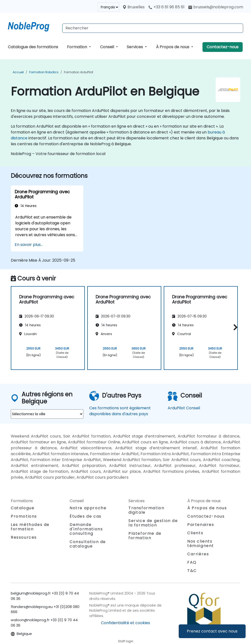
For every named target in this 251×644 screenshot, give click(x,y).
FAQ (192, 562)
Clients (195, 533)
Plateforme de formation (145, 536)
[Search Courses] (153, 28)
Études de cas (86, 516)
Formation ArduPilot (79, 72)
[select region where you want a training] (47, 414)
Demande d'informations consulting (86, 529)
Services (135, 47)
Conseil (107, 47)
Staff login (126, 641)
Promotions (24, 516)
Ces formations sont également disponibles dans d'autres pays (120, 411)
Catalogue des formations (33, 47)
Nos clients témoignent (201, 543)
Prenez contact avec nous (212, 631)
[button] (234, 327)
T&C (192, 571)
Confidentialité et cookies (125, 623)
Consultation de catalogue (88, 544)
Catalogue (23, 508)
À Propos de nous (173, 47)
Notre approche (88, 508)
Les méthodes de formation (30, 527)
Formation (77, 47)
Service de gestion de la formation (153, 523)
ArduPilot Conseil (184, 408)
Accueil (18, 72)
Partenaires (201, 525)
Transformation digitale (146, 510)
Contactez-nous (223, 47)
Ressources (24, 537)
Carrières (198, 554)
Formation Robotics (44, 72)
